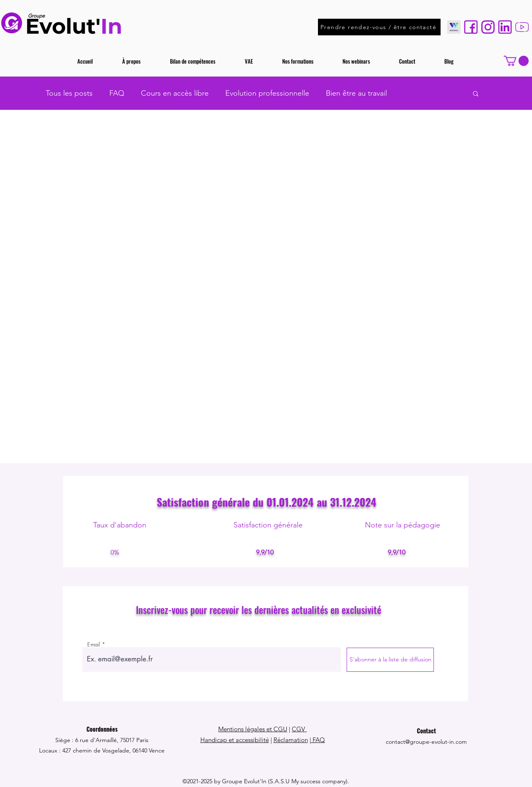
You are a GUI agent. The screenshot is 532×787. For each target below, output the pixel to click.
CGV (299, 729)
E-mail (94, 645)
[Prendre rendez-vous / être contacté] (379, 27)
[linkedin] (505, 27)
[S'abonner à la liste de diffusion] (390, 660)
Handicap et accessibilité (235, 740)
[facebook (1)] (471, 27)
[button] (516, 61)
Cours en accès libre (175, 93)
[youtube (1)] (522, 27)
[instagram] (488, 27)
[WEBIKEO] (454, 27)
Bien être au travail (356, 93)
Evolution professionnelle (267, 93)
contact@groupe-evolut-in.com (426, 742)
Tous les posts (69, 93)
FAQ (117, 93)
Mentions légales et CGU (253, 729)
